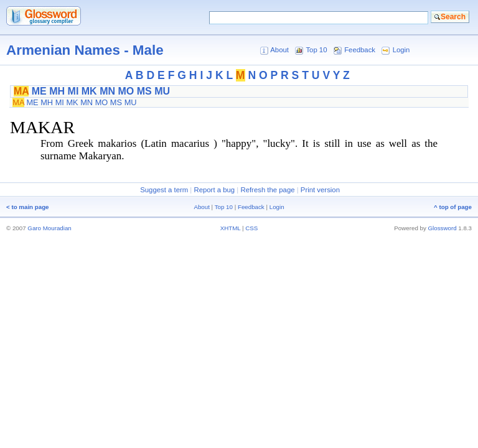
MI (73, 91)
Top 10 (316, 50)
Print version (320, 190)
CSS (251, 228)
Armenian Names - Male (85, 50)
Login (401, 50)
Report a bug (214, 190)
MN (107, 91)
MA (21, 91)
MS (144, 91)
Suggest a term (164, 190)
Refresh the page (267, 190)
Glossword (443, 228)
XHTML (231, 228)
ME (39, 91)
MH (57, 91)
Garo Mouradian (49, 228)
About (279, 50)
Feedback (360, 50)
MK (89, 91)
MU (162, 91)
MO (126, 91)
